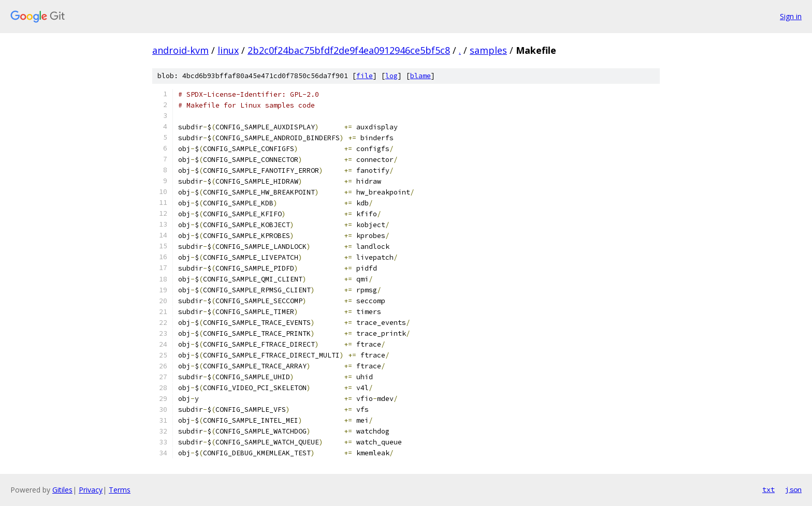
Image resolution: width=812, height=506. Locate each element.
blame (421, 76)
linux (228, 50)
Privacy (91, 490)
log (392, 76)
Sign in (791, 16)
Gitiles (62, 490)
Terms (120, 490)
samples (488, 50)
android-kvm (180, 50)
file (365, 76)
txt (769, 489)
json (793, 489)
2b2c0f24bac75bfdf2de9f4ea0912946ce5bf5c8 (349, 50)
